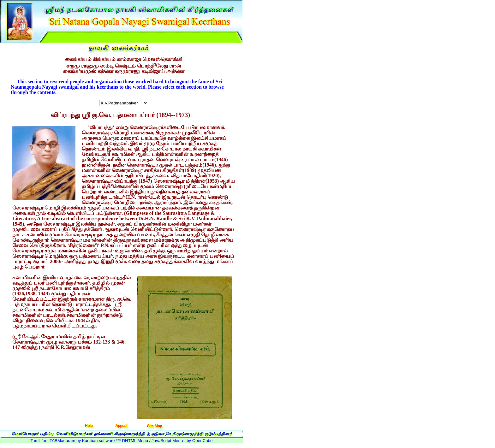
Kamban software (98, 441)
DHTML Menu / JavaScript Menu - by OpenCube (167, 441)
